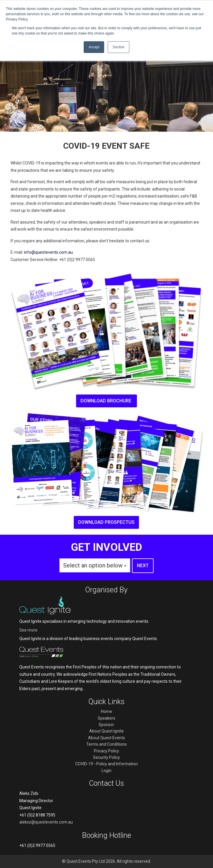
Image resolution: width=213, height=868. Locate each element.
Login (106, 771)
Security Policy (106, 757)
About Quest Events (106, 738)
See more (28, 630)
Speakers (106, 718)
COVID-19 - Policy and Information (106, 764)
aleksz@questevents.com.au (46, 822)
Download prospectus (106, 522)
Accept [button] (94, 47)
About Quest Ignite (106, 731)
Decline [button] (118, 47)
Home (106, 711)
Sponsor (106, 725)
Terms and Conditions (106, 744)
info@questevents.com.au (48, 252)
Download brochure (106, 401)
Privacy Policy (106, 751)
